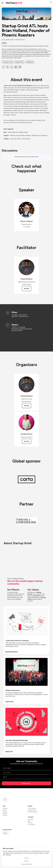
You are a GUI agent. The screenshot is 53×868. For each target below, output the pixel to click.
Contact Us (6, 834)
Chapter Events (32, 810)
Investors (5, 809)
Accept (26, 858)
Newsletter (31, 820)
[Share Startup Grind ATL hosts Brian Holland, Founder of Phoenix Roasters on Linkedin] (12, 67)
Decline (26, 861)
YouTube (30, 823)
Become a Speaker (33, 812)
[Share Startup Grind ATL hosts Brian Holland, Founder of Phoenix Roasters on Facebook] (3, 67)
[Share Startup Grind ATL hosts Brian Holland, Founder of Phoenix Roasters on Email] (16, 67)
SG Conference (32, 809)
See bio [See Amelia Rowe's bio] (27, 441)
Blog (29, 821)
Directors (5, 815)
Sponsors (5, 814)
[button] (51, 2)
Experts (5, 810)
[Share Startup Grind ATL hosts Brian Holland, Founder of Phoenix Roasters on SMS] (20, 67)
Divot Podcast (31, 825)
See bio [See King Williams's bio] (27, 288)
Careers (5, 832)
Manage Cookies (26, 864)
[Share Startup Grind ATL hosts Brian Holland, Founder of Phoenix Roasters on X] (7, 67)
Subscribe (26, 783)
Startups (5, 812)
